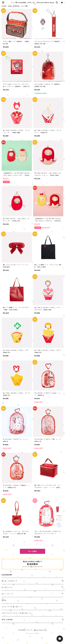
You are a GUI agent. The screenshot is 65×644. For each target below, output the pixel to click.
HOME (4, 6)
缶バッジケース (7, 594)
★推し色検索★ (14, 6)
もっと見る (32, 551)
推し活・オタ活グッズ (9, 581)
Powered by (33, 633)
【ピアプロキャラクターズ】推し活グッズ (16, 613)
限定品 (4, 600)
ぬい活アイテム (7, 587)
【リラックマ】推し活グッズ (12, 607)
